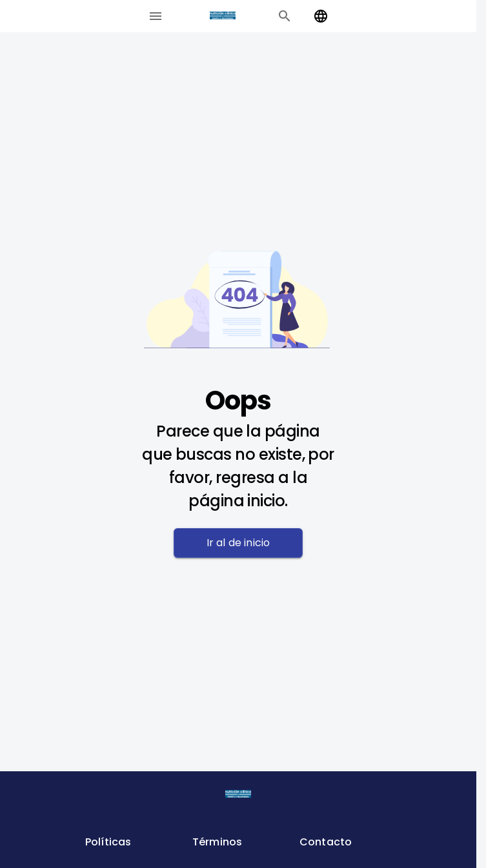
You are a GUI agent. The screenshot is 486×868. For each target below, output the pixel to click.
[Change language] (321, 16)
